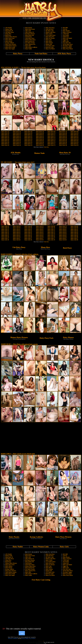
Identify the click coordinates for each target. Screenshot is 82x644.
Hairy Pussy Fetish (10, 47)
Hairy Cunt (49, 40)
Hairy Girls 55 (28, 235)
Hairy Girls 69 (51, 226)
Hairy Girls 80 (63, 228)
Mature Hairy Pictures (11, 37)
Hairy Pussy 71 (51, 135)
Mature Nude (9, 29)
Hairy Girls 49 (28, 226)
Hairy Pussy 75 (51, 141)
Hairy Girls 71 (51, 229)
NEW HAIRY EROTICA (41, 60)
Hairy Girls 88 (63, 240)
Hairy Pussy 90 (75, 133)
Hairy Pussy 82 (63, 136)
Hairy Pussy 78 (51, 145)
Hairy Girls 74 (51, 234)
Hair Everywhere (67, 47)
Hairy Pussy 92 (75, 136)
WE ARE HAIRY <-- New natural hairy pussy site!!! (18, 162)
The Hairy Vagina (67, 46)
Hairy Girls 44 (17, 234)
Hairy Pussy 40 (17, 133)
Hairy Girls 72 (51, 231)
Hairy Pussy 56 (28, 142)
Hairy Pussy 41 (17, 135)
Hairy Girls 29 (5, 226)
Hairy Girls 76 (51, 237)
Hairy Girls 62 (40, 231)
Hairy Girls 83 (63, 232)
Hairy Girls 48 (17, 240)
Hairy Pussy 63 (40, 138)
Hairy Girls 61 (40, 229)
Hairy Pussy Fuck (10, 38)
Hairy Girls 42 (17, 231)
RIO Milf (65, 28)
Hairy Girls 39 (17, 226)
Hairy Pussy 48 (17, 145)
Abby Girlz (28, 31)
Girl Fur (65, 29)
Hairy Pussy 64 (40, 139)
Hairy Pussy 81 (63, 135)
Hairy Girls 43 (17, 232)
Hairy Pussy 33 (5, 138)
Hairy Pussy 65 (40, 141)
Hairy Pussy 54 (28, 139)
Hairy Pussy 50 (28, 133)
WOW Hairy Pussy (68, 44)
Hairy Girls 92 (74, 231)
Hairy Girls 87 (63, 238)
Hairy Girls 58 (28, 240)
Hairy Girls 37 (5, 238)
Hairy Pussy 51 (28, 135)
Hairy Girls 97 (74, 238)
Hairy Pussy (18, 54)
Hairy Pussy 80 (63, 133)
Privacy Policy (25, 638)
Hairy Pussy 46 (17, 142)
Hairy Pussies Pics (30, 41)
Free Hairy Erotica (30, 43)
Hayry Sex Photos (50, 49)
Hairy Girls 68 (40, 240)
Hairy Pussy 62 (40, 136)
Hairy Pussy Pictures (11, 44)
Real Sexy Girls (50, 47)
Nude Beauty (28, 37)
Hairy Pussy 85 (63, 141)
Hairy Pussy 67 (40, 144)
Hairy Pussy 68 (40, 145)
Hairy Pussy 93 (75, 138)
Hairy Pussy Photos (68, 49)
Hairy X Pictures (67, 32)
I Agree (22, 633)
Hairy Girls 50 (28, 228)
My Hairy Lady (50, 31)
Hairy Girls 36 (5, 237)
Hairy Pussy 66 (40, 142)
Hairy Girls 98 (74, 240)
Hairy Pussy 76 (51, 142)
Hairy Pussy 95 (75, 141)
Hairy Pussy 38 (5, 145)
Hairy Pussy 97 (75, 144)
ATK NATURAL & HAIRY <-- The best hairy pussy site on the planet (23, 67)
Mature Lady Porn (50, 32)
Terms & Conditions (13, 638)
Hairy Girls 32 (5, 231)
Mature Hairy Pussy (30, 40)
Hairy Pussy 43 (17, 138)
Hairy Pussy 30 (5, 133)
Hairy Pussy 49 (28, 132)
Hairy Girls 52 (28, 231)
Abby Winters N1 (30, 32)
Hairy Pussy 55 (28, 141)
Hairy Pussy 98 (75, 145)
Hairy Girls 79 (63, 226)
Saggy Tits (65, 40)
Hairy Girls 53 (28, 232)
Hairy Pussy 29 (5, 132)
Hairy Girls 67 (40, 238)
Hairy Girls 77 (51, 238)
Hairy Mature (9, 40)
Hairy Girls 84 (63, 234)
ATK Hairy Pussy (64, 54)
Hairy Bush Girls (30, 35)
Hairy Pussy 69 (51, 132)
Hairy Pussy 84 (63, 139)
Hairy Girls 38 (5, 240)
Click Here (46, 147)
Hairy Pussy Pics (50, 37)
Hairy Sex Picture (50, 38)
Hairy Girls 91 (74, 229)
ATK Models (8, 28)
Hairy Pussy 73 (51, 138)
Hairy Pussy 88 (63, 145)
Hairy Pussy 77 (51, 144)
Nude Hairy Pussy (30, 38)
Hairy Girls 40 (17, 228)
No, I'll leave (32, 638)
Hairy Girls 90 (74, 228)
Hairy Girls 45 (17, 235)
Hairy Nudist (29, 49)
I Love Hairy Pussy (50, 35)
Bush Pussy (8, 35)
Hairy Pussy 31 (5, 135)
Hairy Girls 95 (74, 235)
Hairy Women (49, 43)
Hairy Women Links (41, 547)
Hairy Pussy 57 (28, 144)
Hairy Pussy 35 (5, 141)
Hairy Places (49, 41)
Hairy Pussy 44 (17, 139)
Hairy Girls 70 (51, 228)
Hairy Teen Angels (10, 49)
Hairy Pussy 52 (28, 136)
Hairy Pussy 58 (28, 145)
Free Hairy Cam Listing (41, 580)
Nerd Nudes (66, 35)
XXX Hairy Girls (50, 46)
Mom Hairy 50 (9, 31)
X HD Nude (66, 34)
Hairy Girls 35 (5, 235)
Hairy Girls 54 (28, 234)
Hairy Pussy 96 (75, 142)
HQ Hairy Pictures (30, 34)
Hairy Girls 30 (5, 228)
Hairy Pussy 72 (51, 136)
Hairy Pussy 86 (63, 142)
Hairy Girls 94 (74, 234)
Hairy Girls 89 (74, 226)
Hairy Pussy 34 (5, 139)
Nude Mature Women (11, 46)
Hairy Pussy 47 (17, 144)
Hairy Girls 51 (28, 229)
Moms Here (8, 34)
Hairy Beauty (29, 28)
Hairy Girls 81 (63, 229)
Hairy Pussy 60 (40, 133)
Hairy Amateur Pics (30, 44)
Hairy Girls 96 (74, 237)
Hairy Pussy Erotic (30, 29)
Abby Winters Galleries (31, 47)
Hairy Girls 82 (63, 231)
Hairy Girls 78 (51, 240)
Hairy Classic (49, 34)
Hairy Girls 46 (17, 237)
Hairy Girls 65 (40, 235)
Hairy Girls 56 (28, 237)
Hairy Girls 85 (63, 235)
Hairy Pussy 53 (28, 138)
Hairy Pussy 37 (5, 144)
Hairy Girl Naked (67, 38)
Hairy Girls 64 (40, 234)
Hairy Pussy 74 (51, 139)
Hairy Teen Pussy (50, 28)
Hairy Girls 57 (28, 238)
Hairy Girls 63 (40, 232)
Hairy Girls (66, 41)
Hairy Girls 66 (40, 237)
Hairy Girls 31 (5, 229)
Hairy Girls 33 (5, 232)
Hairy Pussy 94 (75, 139)
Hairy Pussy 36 (5, 142)
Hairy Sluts (28, 46)
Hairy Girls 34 (5, 234)
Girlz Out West (49, 29)
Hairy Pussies (9, 41)
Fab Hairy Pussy (10, 32)
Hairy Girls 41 (17, 229)
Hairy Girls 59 (40, 226)
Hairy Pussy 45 (17, 141)
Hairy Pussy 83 (63, 138)
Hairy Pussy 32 (5, 136)
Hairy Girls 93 (74, 232)
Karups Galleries (10, 43)
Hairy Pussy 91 (75, 135)
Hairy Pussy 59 (40, 132)
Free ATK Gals (67, 43)
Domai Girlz (49, 44)
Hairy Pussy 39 (17, 132)
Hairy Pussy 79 (63, 132)
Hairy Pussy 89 (75, 132)
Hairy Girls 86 (63, 237)
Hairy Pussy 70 (51, 133)
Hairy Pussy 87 (63, 144)
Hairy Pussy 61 (40, 135)
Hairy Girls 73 (51, 232)
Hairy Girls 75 (51, 235)
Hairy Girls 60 (40, 228)
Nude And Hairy (41, 54)
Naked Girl (66, 37)
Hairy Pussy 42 (17, 136)
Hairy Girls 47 (17, 238)
